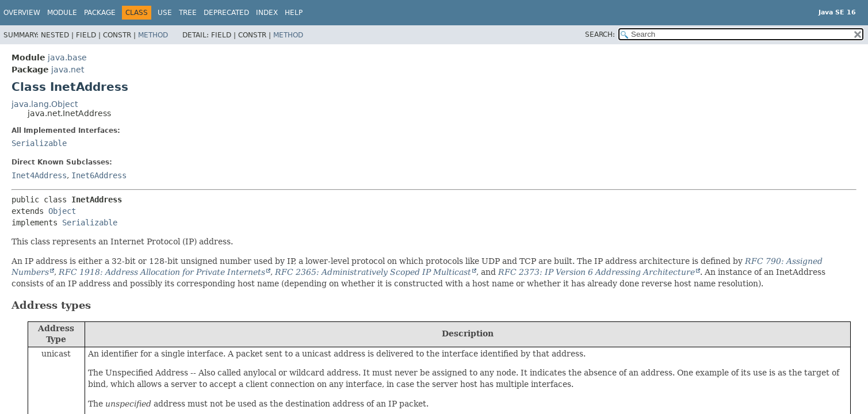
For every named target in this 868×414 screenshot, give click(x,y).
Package (100, 13)
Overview (22, 13)
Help (294, 13)
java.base (67, 57)
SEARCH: (600, 34)
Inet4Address (39, 175)
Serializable (39, 143)
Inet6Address (99, 175)
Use (165, 13)
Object (62, 211)
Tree (188, 13)
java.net (68, 70)
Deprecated (226, 13)
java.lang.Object (45, 104)
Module (62, 13)
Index (267, 13)
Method (153, 35)
